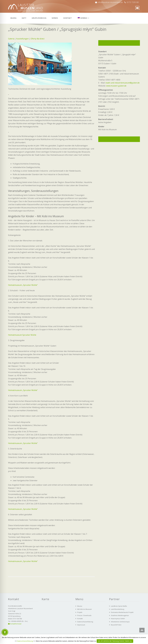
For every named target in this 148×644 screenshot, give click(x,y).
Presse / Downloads (84, 615)
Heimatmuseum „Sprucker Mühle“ (23, 285)
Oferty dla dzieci (38, 39)
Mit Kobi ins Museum (84, 609)
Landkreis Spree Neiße (119, 606)
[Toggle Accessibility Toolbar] (5, 632)
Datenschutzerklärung (85, 622)
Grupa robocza (39, 18)
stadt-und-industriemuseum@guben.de (123, 83)
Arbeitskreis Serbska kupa (120, 622)
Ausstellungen (22, 39)
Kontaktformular (15, 624)
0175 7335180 (133, 2)
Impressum (81, 625)
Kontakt (68, 18)
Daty (24, 18)
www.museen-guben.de (116, 86)
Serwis (55, 18)
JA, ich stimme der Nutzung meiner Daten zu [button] (115, 641)
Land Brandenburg (117, 609)
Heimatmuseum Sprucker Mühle (22, 335)
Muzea (13, 18)
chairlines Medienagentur (120, 615)
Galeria (11, 39)
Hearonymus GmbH (118, 619)
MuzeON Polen (116, 625)
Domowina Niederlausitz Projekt (122, 612)
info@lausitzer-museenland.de (110, 2)
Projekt (80, 612)
